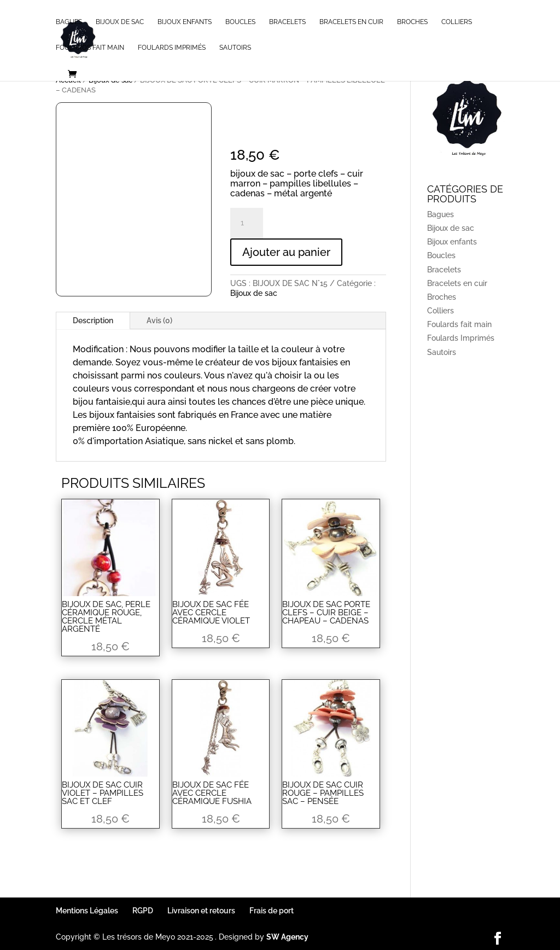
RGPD (143, 911)
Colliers (457, 22)
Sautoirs (235, 48)
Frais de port (272, 911)
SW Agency (287, 937)
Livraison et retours (201, 911)
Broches (412, 22)
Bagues (69, 22)
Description (93, 320)
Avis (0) (159, 320)
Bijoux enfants (185, 22)
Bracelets (287, 22)
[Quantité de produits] (247, 223)
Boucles (240, 22)
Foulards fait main (90, 48)
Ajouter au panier (286, 252)
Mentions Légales (87, 911)
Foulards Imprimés (172, 48)
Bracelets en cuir (351, 22)
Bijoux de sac (120, 22)
